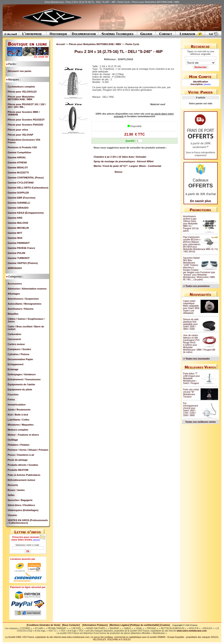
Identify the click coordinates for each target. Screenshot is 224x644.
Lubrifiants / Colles (18, 420)
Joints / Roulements (19, 410)
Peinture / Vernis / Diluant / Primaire (28, 450)
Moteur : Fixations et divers (23, 435)
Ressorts (13, 485)
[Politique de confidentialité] (145, 625)
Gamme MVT (15, 233)
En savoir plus (201, 201)
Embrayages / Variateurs (22, 374)
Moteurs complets (18, 430)
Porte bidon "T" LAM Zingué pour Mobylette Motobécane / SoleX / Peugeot (192, 378)
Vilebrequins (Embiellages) (23, 510)
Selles (11, 495)
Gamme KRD (15, 218)
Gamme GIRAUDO (18, 208)
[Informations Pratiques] (95, 625)
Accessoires (15, 284)
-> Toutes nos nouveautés (196, 359)
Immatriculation (17, 405)
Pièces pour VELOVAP (20, 135)
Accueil (60, 44)
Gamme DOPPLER (18, 193)
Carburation (14, 334)
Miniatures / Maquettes (21, 425)
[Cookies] (165, 625)
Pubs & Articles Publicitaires (24, 475)
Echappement (16, 364)
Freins (11, 400)
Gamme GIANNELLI (19, 203)
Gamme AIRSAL (17, 157)
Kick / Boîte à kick (18, 415)
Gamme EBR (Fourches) (22, 198)
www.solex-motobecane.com (192, 631)
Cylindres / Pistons (18, 354)
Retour (118, 172)
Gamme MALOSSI (18, 223)
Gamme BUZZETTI (18, 173)
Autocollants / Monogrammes (24, 304)
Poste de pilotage (18, 460)
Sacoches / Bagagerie (20, 500)
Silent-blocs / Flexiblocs (21, 505)
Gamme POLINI (16, 253)
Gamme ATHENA (17, 162)
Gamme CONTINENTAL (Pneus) (26, 178)
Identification (201, 82)
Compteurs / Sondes (19, 349)
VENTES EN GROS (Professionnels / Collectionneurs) (28, 522)
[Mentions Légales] (119, 625)
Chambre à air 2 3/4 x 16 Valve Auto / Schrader (120, 157)
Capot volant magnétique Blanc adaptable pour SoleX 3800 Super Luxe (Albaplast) (191, 307)
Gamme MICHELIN (18, 228)
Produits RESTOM (18, 470)
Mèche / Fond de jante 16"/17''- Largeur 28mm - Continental (127, 166)
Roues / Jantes (16, 490)
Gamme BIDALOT (18, 168)
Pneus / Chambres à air (21, 455)
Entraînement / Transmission (24, 379)
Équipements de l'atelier (21, 384)
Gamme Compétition (19, 152)
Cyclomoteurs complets (21, 87)
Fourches (13, 394)
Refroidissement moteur (22, 480)
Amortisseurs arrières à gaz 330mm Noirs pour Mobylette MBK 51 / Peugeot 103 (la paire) (191, 224)
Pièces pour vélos (18, 130)
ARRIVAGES (15, 268)
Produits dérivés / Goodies (23, 465)
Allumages (14, 294)
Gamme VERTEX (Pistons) (23, 263)
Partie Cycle (132, 44)
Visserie (12, 515)
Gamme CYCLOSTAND (21, 183)
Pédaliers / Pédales (19, 445)
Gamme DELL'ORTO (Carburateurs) (28, 188)
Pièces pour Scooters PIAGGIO (25, 125)
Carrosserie (14, 339)
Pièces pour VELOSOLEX (22, 92)
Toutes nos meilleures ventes (200, 422)
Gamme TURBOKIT (19, 258)
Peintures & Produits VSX (22, 147)
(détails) (37, 540)
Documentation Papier (20, 359)
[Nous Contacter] (71, 625)
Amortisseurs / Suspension (23, 299)
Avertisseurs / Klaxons (21, 309)
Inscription (197, 84)
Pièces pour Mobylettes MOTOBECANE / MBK (21, 98)
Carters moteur (16, 344)
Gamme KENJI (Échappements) (26, 213)
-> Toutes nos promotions (196, 286)
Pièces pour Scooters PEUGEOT (26, 120)
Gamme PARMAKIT (19, 243)
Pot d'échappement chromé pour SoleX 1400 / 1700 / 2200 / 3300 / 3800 (191, 409)
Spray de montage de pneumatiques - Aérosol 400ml (123, 161)
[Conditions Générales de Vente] (44, 625)
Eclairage (13, 369)
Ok (28, 551)
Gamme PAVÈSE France (21, 248)
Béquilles (13, 314)
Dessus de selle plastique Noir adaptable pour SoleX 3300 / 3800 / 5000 (191, 324)
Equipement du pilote (20, 389)
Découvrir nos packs (19, 71)
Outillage (13, 440)
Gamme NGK (15, 238)
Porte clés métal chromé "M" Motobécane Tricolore (191, 393)
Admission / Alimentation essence (27, 289)
